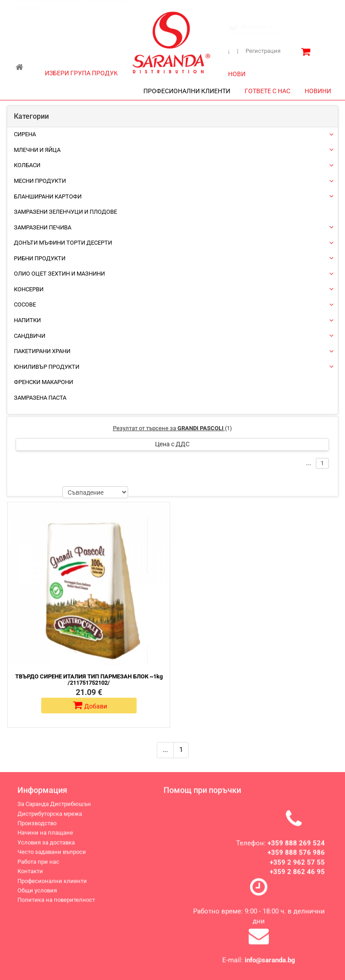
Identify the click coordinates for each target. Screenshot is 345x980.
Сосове (25, 304)
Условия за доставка (46, 848)
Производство (37, 829)
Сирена (25, 134)
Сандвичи (30, 336)
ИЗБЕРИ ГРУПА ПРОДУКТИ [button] (89, 73)
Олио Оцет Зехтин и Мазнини (59, 274)
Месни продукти (40, 181)
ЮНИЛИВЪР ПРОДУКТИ (47, 367)
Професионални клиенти (52, 887)
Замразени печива (43, 227)
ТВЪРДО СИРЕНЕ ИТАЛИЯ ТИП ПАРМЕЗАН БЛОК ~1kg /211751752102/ (89, 680)
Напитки (27, 320)
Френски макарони (43, 382)
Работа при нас (38, 867)
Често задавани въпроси (52, 858)
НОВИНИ (318, 91)
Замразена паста (40, 398)
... (165, 750)
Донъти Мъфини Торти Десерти (63, 243)
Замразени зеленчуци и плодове (65, 212)
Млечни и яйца (37, 150)
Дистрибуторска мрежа (50, 819)
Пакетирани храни (42, 351)
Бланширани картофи (48, 196)
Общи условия (37, 896)
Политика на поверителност (56, 906)
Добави (90, 705)
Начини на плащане (45, 839)
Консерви (29, 289)
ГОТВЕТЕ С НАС (267, 91)
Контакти (28, 17)
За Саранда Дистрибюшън (50, 9)
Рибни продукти (40, 258)
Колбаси (27, 165)
